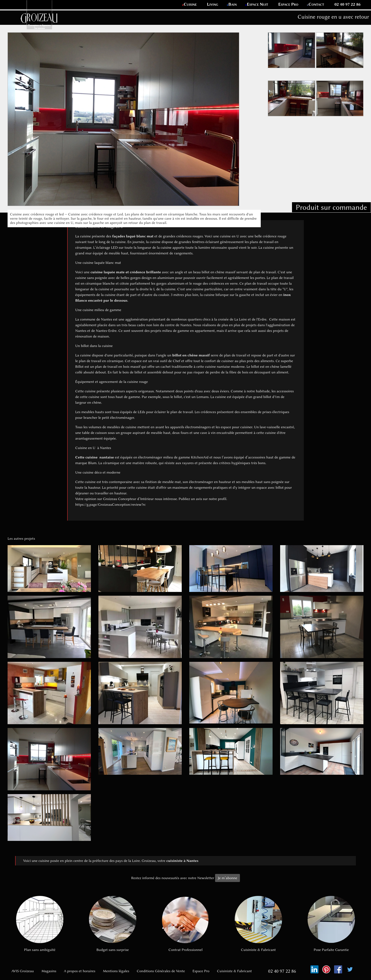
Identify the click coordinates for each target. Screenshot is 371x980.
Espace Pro (288, 4)
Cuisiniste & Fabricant (258, 924)
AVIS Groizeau (23, 971)
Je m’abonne (227, 878)
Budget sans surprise (113, 924)
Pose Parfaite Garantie (331, 924)
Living (213, 4)
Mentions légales (116, 971)
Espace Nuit (258, 4)
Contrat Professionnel (185, 924)
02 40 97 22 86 (347, 4)
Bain (233, 4)
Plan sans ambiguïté (40, 924)
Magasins (49, 971)
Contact (316, 4)
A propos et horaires (80, 971)
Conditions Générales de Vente (161, 971)
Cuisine (190, 4)
